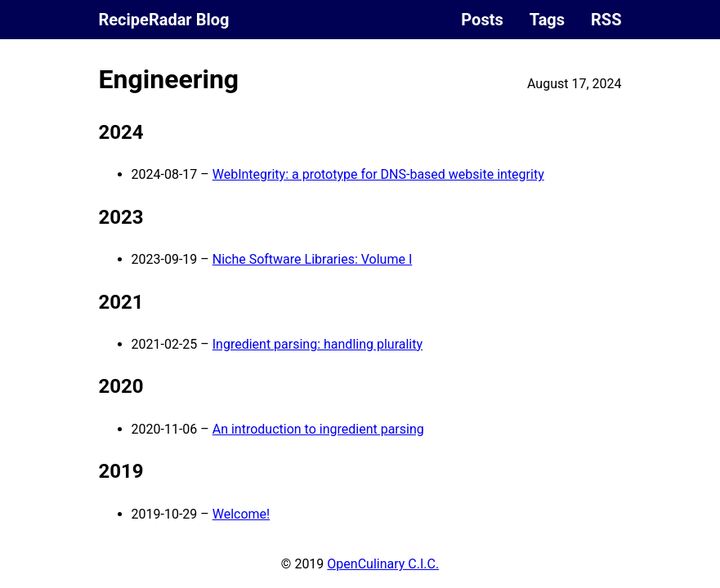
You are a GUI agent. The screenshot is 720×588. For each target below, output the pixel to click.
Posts (482, 20)
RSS (606, 20)
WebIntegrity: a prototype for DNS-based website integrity (378, 174)
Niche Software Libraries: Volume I (313, 259)
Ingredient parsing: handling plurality (318, 344)
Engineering (169, 79)
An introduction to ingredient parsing (318, 429)
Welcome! (241, 514)
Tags (547, 20)
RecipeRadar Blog (164, 20)
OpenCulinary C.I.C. (383, 564)
